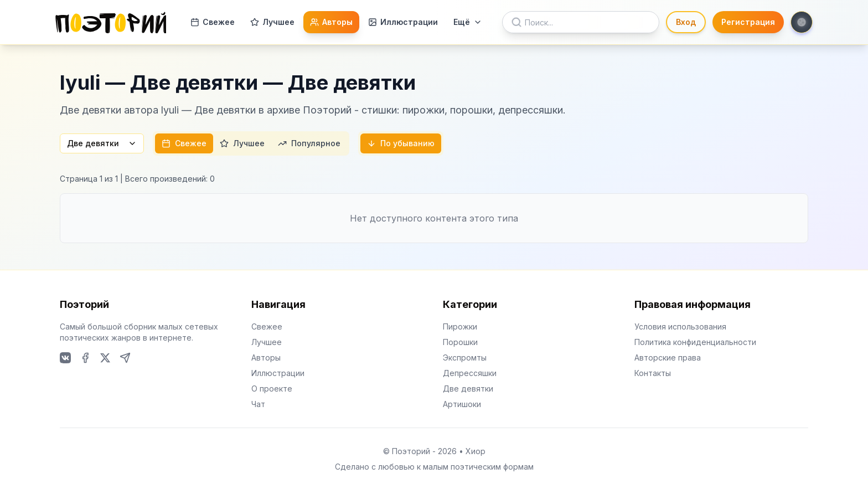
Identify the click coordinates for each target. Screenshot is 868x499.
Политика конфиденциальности (695, 342)
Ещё (468, 22)
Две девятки (102, 143)
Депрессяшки (470, 373)
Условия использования (680, 326)
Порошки (460, 342)
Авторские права (668, 357)
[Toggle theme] (802, 22)
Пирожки (460, 326)
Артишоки (462, 404)
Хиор (476, 451)
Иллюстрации (403, 22)
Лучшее (272, 22)
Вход (686, 22)
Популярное (309, 143)
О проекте (272, 389)
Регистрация (748, 22)
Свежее (213, 22)
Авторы (331, 22)
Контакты (653, 373)
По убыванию (401, 143)
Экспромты (465, 357)
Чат (258, 404)
